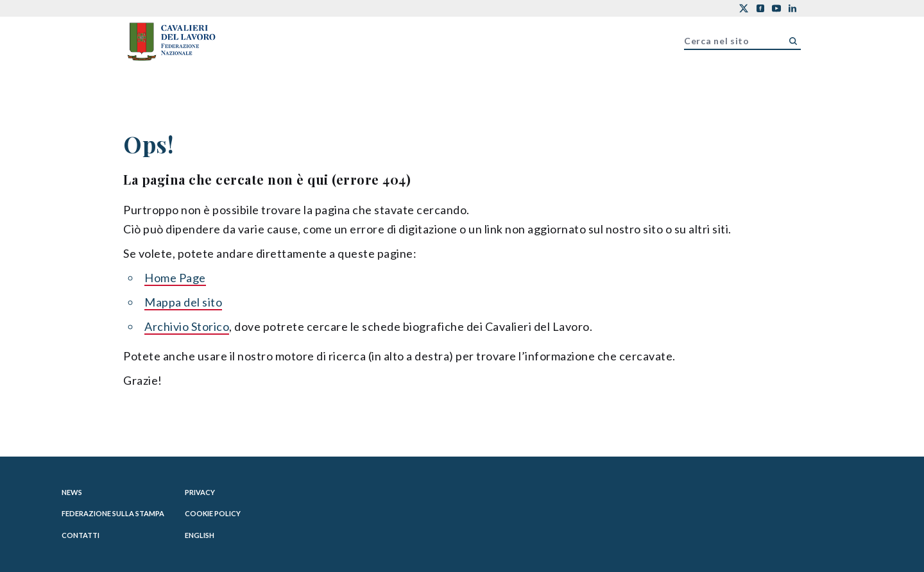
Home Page (175, 278)
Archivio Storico (187, 326)
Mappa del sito (183, 302)
